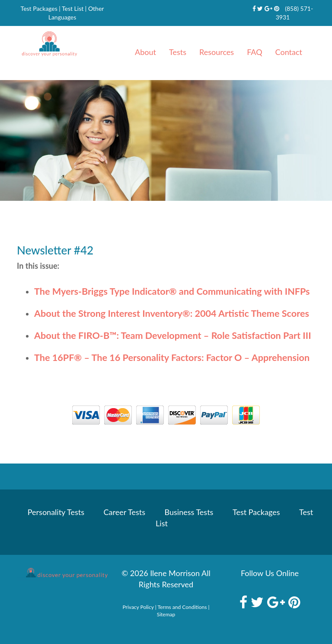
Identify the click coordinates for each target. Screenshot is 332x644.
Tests (178, 52)
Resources (217, 52)
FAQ (254, 52)
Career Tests (124, 512)
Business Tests (189, 512)
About (145, 52)
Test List (73, 8)
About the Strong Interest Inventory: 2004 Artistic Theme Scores (172, 313)
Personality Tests (56, 512)
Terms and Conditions (182, 607)
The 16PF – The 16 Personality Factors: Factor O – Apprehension (172, 357)
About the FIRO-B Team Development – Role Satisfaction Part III (173, 335)
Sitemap (166, 614)
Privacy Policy (138, 607)
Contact (289, 52)
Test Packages (39, 8)
